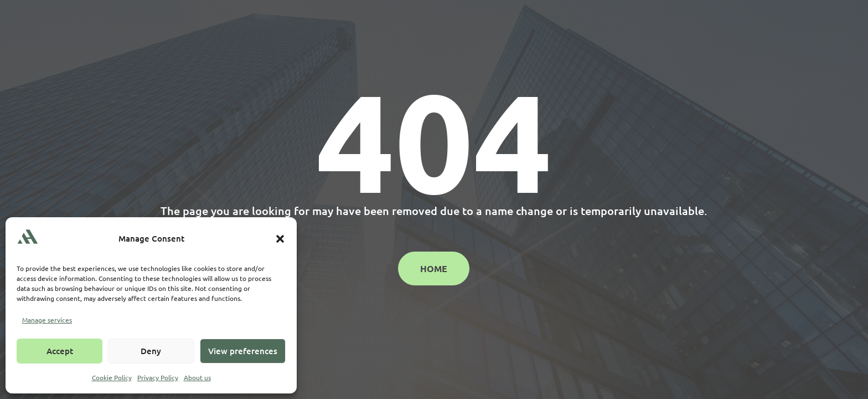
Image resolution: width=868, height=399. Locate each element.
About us (197, 377)
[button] (280, 239)
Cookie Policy (112, 377)
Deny (151, 351)
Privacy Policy (158, 377)
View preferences (243, 351)
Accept (60, 351)
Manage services (47, 320)
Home (434, 268)
